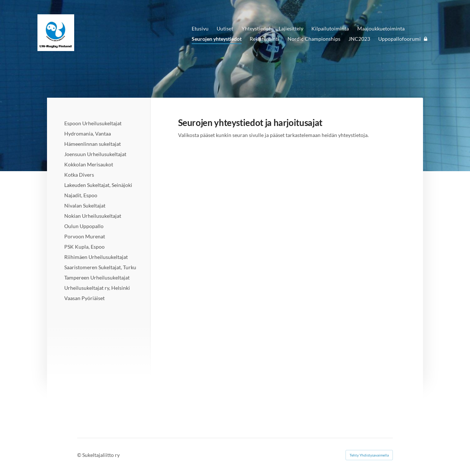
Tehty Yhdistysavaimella (369, 455)
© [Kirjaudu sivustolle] (80, 455)
